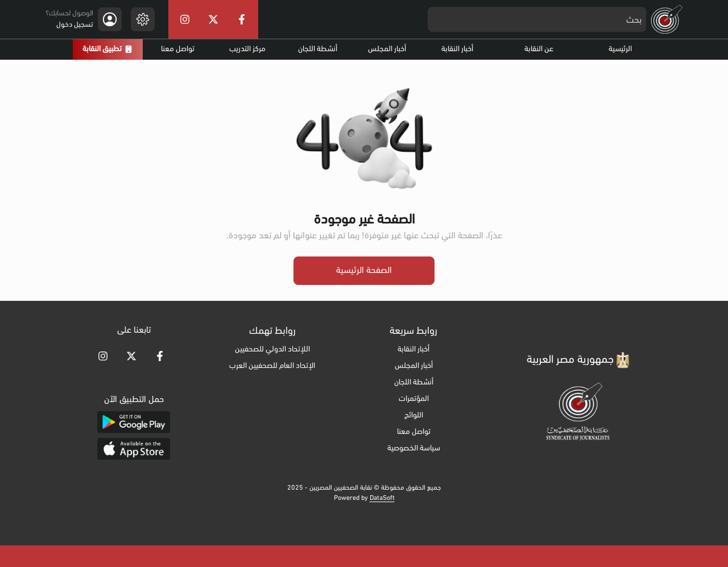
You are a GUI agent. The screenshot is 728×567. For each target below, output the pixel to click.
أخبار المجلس (387, 49)
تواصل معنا (178, 49)
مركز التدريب (247, 49)
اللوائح (414, 415)
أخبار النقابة (457, 49)
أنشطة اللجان (318, 49)
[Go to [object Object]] (160, 356)
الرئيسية (620, 49)
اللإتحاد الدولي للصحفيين (272, 349)
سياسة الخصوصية (414, 448)
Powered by (364, 498)
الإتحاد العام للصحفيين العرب (272, 366)
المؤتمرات (414, 399)
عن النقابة (539, 49)
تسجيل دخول (75, 25)
